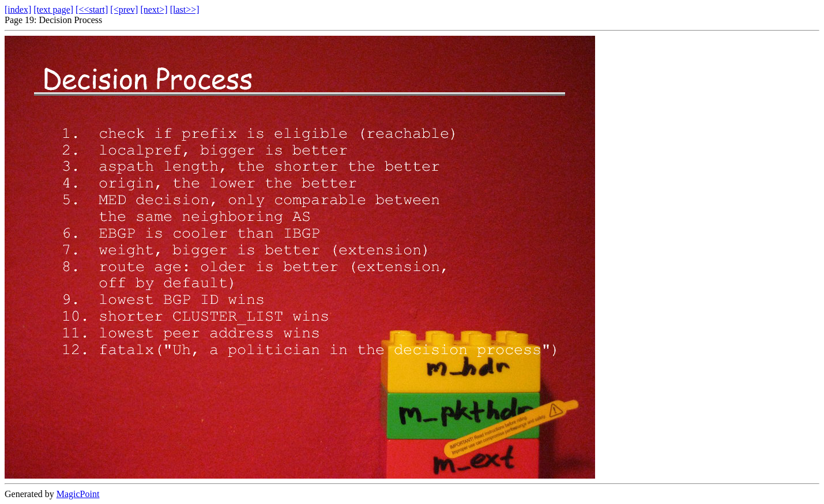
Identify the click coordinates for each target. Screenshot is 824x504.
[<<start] (92, 10)
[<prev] (124, 10)
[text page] (53, 10)
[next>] (154, 10)
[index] (18, 10)
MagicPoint (78, 494)
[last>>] (185, 10)
